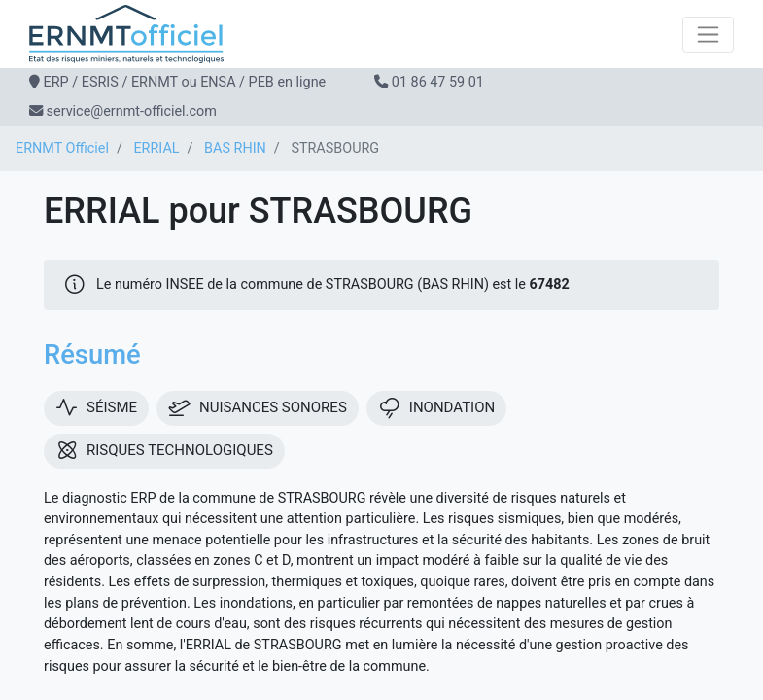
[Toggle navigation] (708, 35)
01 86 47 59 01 (438, 82)
